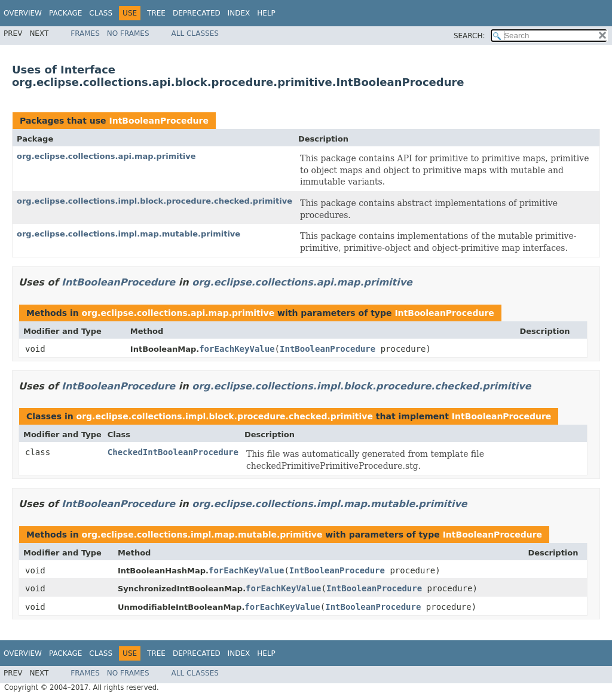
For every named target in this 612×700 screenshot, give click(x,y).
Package (65, 13)
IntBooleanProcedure (158, 121)
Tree (156, 13)
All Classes (195, 33)
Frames (85, 33)
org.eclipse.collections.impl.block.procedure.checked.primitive (154, 201)
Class (101, 13)
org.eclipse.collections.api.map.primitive (106, 156)
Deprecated (197, 13)
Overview (23, 13)
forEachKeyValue (237, 349)
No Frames (128, 33)
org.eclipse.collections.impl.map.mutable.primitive (128, 234)
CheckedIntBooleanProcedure (173, 452)
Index (239, 13)
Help (266, 13)
